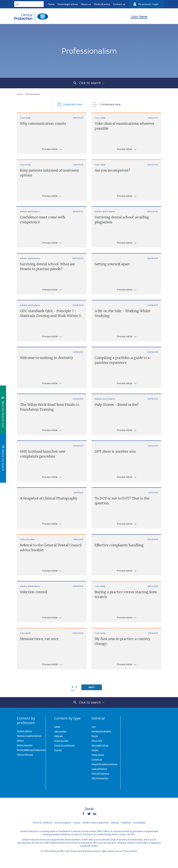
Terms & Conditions (43, 823)
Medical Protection (100, 773)
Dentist (20, 740)
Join (94, 726)
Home (20, 94)
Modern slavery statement (96, 823)
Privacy (77, 823)
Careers (95, 750)
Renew (95, 736)
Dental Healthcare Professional (31, 750)
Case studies (60, 731)
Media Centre (98, 755)
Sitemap (115, 823)
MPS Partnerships (100, 778)
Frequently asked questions (104, 764)
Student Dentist (24, 731)
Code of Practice (99, 769)
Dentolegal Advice (100, 745)
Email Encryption (63, 823)
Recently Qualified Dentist (29, 736)
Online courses (61, 740)
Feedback (126, 823)
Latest (57, 726)
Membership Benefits (101, 731)
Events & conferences (64, 745)
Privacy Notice (130, 851)
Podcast (58, 750)
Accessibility (139, 823)
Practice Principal (25, 754)
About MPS (97, 740)
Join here (139, 16)
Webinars (59, 736)
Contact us (97, 759)
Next (92, 687)
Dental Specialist (25, 745)
